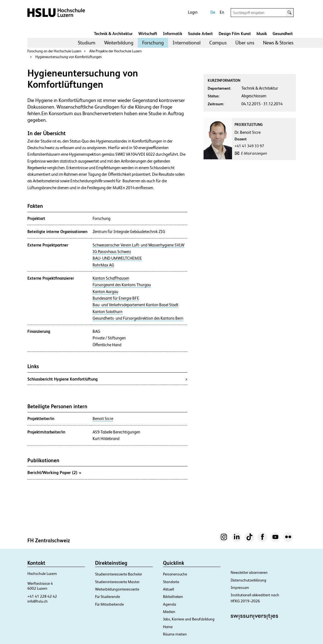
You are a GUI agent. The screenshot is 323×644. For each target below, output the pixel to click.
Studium (87, 43)
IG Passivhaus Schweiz (112, 252)
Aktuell (168, 589)
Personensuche (175, 574)
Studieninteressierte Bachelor (118, 574)
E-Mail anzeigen (254, 153)
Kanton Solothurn (108, 312)
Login (193, 12)
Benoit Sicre (103, 419)
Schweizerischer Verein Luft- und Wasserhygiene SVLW (138, 245)
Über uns (245, 43)
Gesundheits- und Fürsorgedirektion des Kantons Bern (138, 318)
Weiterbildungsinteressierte (117, 589)
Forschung (153, 43)
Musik (262, 34)
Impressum (240, 588)
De (213, 12)
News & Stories (278, 43)
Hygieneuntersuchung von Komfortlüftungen (68, 57)
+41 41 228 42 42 (42, 596)
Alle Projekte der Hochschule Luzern (115, 51)
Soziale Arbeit (200, 34)
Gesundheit (283, 34)
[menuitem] (87, 43)
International (187, 43)
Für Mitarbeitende (109, 604)
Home (168, 627)
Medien (169, 612)
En (222, 12)
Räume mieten (175, 634)
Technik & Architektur (113, 34)
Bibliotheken (173, 597)
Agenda (170, 604)
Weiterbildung (119, 43)
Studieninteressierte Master (117, 582)
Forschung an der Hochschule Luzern (54, 51)
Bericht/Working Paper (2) (54, 472)
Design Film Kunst (235, 34)
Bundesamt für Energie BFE (116, 298)
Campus (218, 43)
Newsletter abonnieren (249, 572)
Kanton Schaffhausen (111, 278)
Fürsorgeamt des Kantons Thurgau (122, 285)
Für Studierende (108, 597)
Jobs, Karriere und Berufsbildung (189, 619)
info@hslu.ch (38, 601)
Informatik (173, 34)
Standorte (171, 582)
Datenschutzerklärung (248, 580)
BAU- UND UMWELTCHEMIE (117, 258)
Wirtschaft (148, 34)
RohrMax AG (103, 265)
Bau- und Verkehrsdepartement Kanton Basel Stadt (135, 305)
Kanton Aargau (105, 292)
